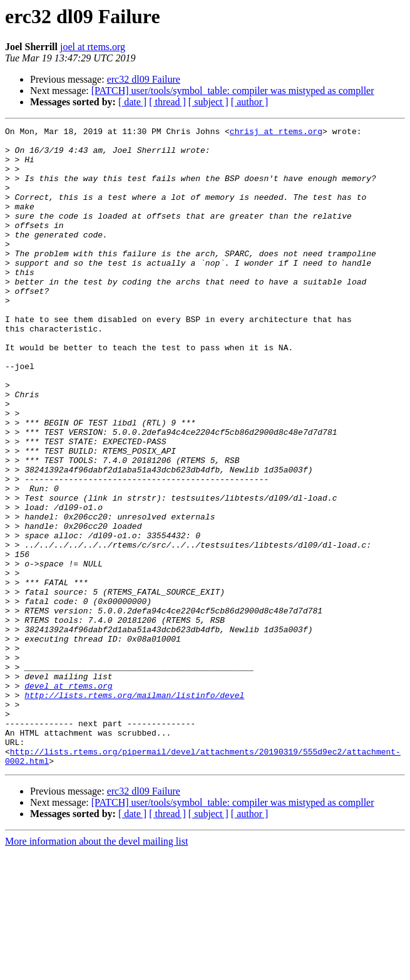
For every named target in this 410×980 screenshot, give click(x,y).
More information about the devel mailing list (96, 969)
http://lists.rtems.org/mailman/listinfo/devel (134, 810)
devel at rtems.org (68, 798)
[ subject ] (208, 102)
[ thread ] (167, 102)
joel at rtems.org (93, 47)
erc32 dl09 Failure (144, 79)
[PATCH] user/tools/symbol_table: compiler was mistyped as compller (233, 91)
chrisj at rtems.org (276, 133)
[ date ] (132, 102)
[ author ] (250, 102)
